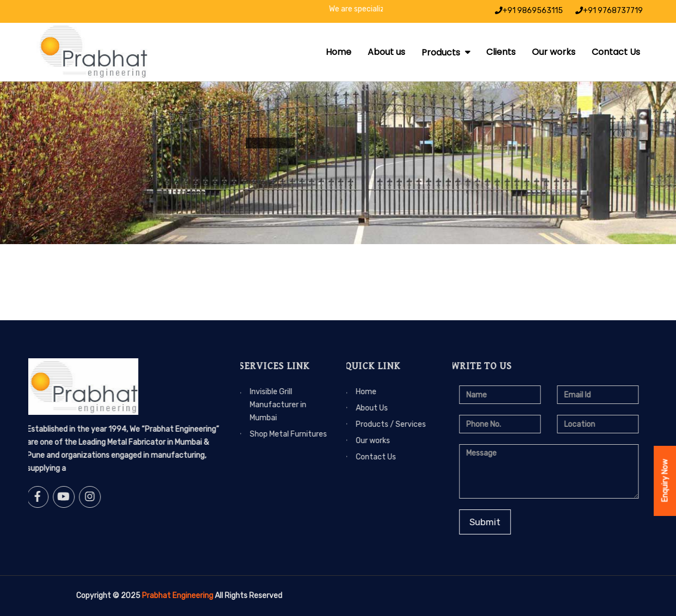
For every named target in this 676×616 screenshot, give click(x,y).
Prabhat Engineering (178, 596)
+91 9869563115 (529, 11)
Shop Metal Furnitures (263, 434)
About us (386, 52)
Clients (501, 52)
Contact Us (616, 52)
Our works (554, 52)
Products (442, 52)
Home (339, 52)
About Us (347, 408)
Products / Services (366, 424)
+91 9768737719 (609, 11)
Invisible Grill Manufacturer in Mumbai (253, 405)
